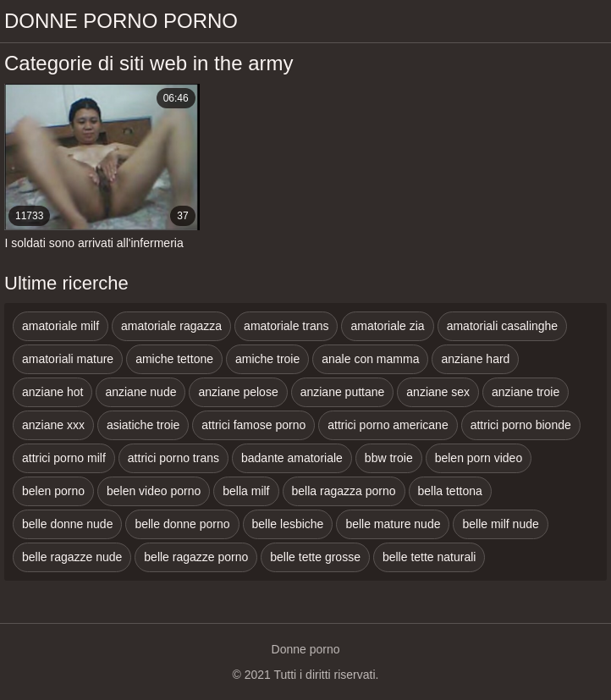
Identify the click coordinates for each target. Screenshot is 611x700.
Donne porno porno (121, 21)
